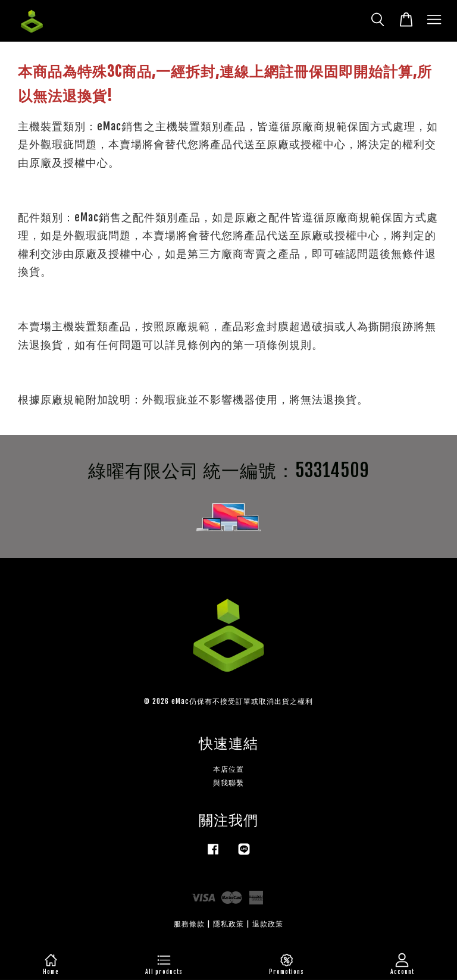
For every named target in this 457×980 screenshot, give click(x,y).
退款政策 (268, 924)
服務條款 (189, 924)
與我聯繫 (228, 783)
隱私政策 (228, 924)
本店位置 (228, 769)
